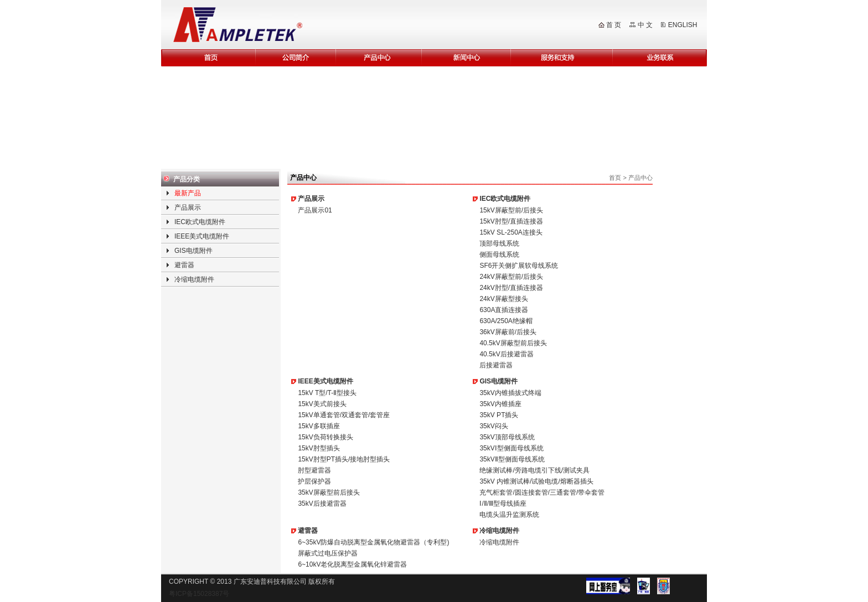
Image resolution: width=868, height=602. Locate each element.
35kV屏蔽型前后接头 (329, 492)
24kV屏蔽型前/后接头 (511, 277)
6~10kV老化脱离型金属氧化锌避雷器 (352, 564)
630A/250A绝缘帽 (506, 321)
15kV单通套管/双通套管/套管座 (344, 415)
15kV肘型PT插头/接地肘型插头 (344, 459)
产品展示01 (315, 210)
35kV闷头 (494, 426)
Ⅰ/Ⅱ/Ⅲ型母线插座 (503, 504)
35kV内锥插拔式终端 (510, 393)
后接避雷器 (496, 365)
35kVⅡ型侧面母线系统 (512, 459)
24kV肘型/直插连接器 (511, 288)
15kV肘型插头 (319, 448)
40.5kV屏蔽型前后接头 (513, 343)
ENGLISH (683, 25)
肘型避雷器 (314, 470)
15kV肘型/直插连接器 (511, 221)
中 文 (645, 25)
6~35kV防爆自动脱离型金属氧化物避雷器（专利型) (373, 542)
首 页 (614, 25)
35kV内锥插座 (500, 404)
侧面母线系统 (499, 255)
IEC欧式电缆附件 (200, 222)
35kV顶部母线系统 (507, 437)
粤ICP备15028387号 (199, 594)
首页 (615, 178)
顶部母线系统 (499, 243)
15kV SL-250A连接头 (511, 232)
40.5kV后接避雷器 (506, 354)
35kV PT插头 (499, 415)
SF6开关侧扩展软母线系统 (519, 266)
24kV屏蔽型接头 (503, 299)
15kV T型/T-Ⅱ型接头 (327, 393)
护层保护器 (314, 481)
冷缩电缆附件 (194, 279)
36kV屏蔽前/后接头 (508, 332)
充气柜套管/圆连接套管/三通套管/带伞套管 (542, 492)
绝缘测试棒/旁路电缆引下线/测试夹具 (534, 470)
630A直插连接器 (504, 310)
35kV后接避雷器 (322, 504)
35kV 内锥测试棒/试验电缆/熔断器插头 (536, 481)
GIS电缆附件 (193, 251)
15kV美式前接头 (322, 404)
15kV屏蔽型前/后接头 (511, 210)
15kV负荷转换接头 (325, 437)
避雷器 (184, 265)
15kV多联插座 (319, 426)
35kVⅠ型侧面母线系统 (511, 448)
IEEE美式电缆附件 (202, 236)
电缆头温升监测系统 (509, 515)
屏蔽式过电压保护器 (328, 553)
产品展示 (188, 207)
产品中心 (640, 178)
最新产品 (188, 193)
